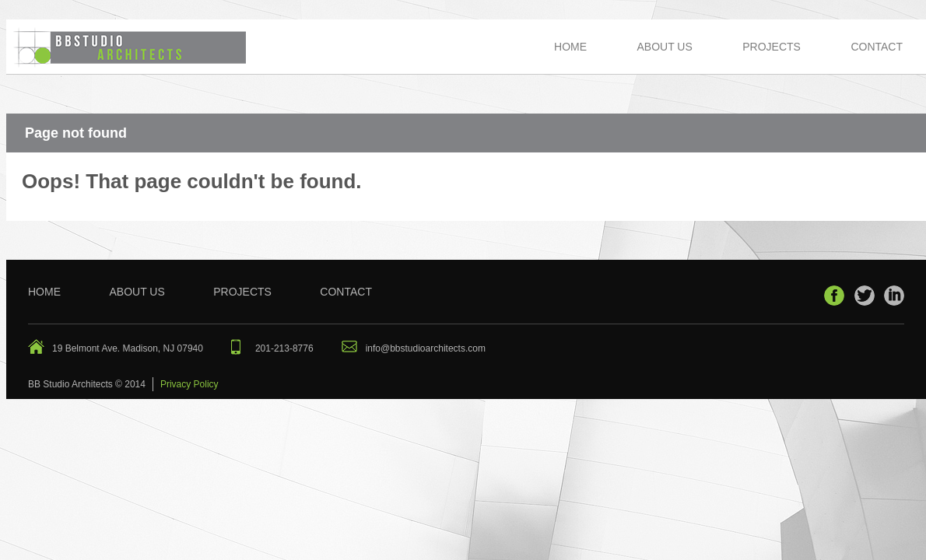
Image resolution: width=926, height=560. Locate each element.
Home (570, 47)
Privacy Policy (189, 384)
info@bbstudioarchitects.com (426, 348)
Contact (877, 47)
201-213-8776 (284, 348)
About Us (664, 47)
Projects (772, 47)
